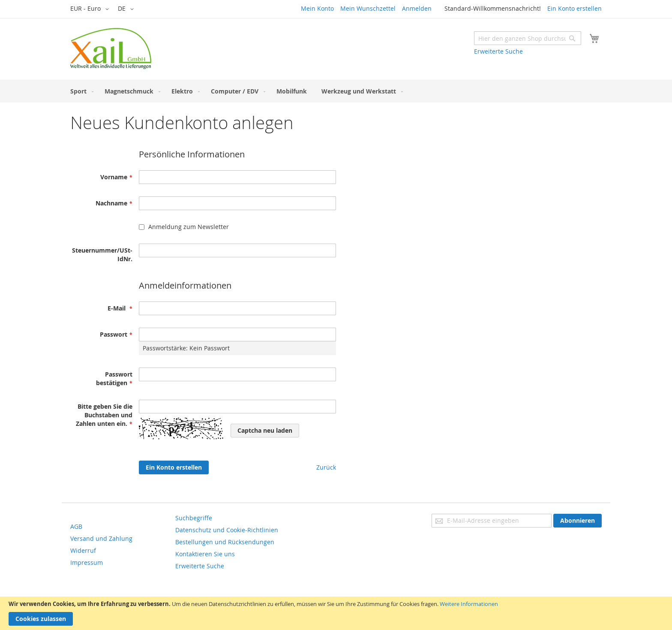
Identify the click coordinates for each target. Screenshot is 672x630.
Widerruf (83, 550)
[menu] (336, 91)
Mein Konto (317, 8)
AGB (76, 526)
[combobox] (528, 38)
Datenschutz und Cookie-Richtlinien (227, 530)
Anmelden (417, 8)
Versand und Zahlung (101, 538)
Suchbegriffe (194, 518)
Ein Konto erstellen (574, 8)
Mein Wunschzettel (368, 8)
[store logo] (111, 48)
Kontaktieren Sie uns (205, 554)
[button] (91, 9)
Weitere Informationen (469, 604)
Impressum (87, 562)
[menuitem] (80, 91)
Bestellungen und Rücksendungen (225, 542)
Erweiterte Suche (498, 51)
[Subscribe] (577, 521)
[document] (336, 613)
